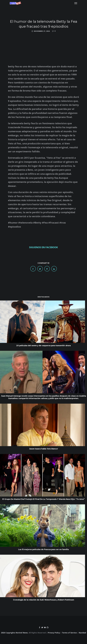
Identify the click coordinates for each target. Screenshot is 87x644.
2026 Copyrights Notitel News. (15, 633)
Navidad (82, 633)
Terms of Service (69, 633)
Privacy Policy (54, 633)
